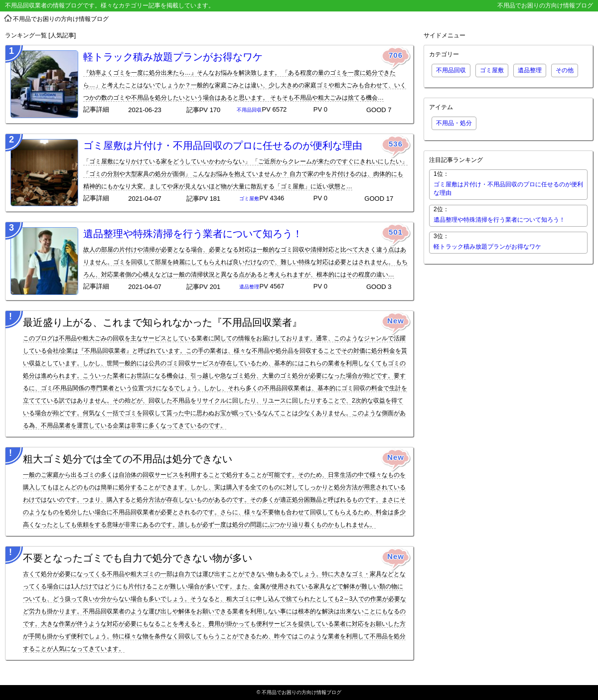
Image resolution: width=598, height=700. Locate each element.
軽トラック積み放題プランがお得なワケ (173, 57)
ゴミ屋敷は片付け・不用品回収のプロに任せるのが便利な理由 (223, 145)
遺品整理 (530, 70)
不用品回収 (451, 70)
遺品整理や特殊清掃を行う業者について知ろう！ (193, 234)
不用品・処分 (454, 123)
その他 (565, 70)
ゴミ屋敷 (492, 70)
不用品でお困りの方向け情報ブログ (301, 692)
